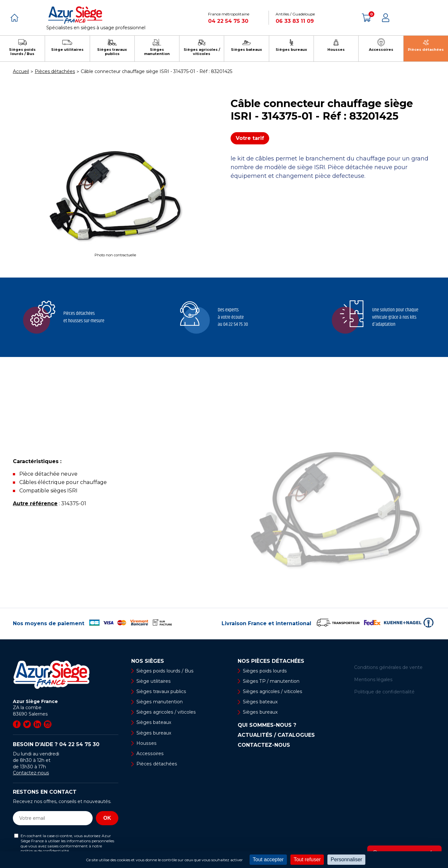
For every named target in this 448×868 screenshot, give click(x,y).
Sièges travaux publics (161, 691)
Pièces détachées (156, 764)
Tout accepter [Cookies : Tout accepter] (268, 859)
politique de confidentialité (45, 851)
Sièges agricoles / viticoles (166, 712)
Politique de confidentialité (384, 692)
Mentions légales (373, 680)
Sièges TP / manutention (271, 681)
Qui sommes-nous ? (267, 726)
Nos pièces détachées (271, 661)
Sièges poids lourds (264, 671)
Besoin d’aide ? (56, 744)
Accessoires (150, 754)
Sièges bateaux (154, 723)
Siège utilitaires (153, 681)
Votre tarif (250, 138)
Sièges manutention (159, 702)
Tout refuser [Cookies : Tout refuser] (307, 859)
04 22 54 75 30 (228, 21)
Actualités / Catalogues (276, 736)
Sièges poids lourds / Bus (164, 671)
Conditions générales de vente (388, 667)
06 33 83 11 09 (295, 21)
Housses (146, 743)
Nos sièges (148, 661)
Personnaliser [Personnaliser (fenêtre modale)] (346, 859)
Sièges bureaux (154, 733)
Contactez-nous (31, 773)
